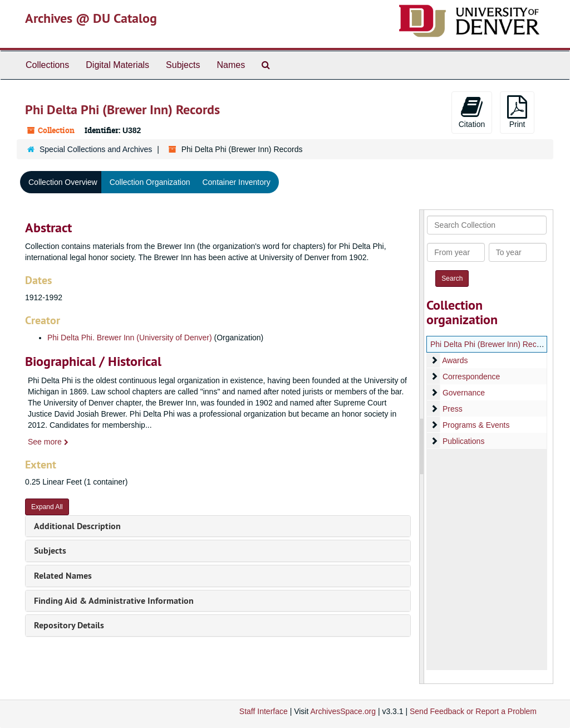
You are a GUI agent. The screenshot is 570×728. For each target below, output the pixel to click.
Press (453, 409)
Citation (472, 112)
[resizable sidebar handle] (422, 447)
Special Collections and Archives (96, 149)
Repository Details (69, 625)
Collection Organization (150, 182)
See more (48, 442)
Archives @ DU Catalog (91, 18)
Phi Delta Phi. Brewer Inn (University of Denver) (130, 338)
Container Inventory (236, 182)
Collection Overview (63, 182)
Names (231, 65)
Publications (464, 441)
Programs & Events (476, 425)
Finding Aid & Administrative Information (114, 601)
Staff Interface (264, 711)
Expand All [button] (47, 507)
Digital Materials (117, 65)
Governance (464, 393)
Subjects (183, 65)
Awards (455, 360)
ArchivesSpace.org (343, 711)
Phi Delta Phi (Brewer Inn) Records (491, 344)
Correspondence (471, 377)
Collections (47, 65)
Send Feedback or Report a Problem (473, 711)
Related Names (63, 576)
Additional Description (77, 526)
